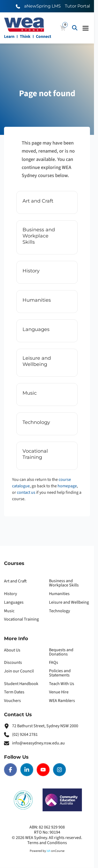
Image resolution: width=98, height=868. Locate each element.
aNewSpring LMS (42, 6)
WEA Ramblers (62, 701)
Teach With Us (62, 684)
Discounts (13, 662)
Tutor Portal (77, 6)
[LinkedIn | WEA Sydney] (27, 770)
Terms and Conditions (47, 843)
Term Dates (14, 692)
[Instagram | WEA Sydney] (59, 770)
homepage (67, 486)
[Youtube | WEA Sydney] (43, 770)
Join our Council (19, 671)
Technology (59, 611)
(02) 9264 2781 (25, 734)
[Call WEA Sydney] (18, 6)
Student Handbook (21, 684)
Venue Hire (59, 692)
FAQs (54, 662)
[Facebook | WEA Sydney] (10, 770)
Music (9, 611)
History (10, 594)
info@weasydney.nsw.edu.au (38, 743)
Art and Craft (15, 581)
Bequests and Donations (61, 652)
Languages (14, 602)
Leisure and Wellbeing (69, 602)
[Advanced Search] (75, 28)
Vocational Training (21, 619)
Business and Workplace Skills (64, 583)
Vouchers (12, 701)
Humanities (59, 594)
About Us (12, 650)
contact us (26, 492)
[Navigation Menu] (86, 28)
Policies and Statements (60, 673)
